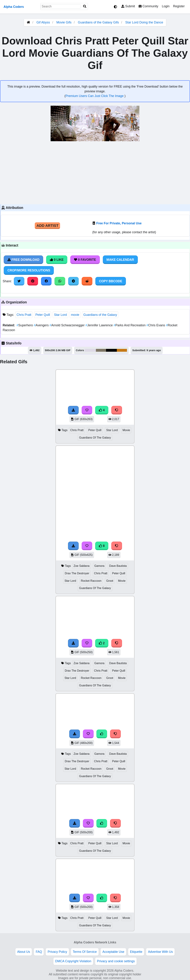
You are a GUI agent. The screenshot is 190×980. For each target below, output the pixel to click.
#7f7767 (101, 350)
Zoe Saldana (82, 566)
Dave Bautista (118, 566)
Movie (126, 430)
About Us (24, 952)
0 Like (57, 260)
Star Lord (60, 315)
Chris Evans (156, 325)
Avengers (42, 325)
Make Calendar (120, 260)
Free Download (23, 260)
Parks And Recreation (130, 325)
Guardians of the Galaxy (100, 315)
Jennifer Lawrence (99, 325)
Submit (128, 6)
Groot (110, 581)
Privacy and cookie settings (116, 961)
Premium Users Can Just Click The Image (95, 96)
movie (75, 315)
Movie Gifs (64, 22)
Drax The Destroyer (77, 573)
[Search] (85, 6)
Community (148, 6)
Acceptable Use (113, 952)
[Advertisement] (95, 172)
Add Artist (47, 226)
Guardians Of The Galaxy (95, 438)
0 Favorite (85, 260)
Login (166, 6)
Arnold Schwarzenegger (67, 325)
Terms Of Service (85, 952)
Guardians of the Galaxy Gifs (99, 22)
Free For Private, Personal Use (119, 223)
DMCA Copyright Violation (73, 961)
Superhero (25, 325)
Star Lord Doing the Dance (144, 22)
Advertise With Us (160, 952)
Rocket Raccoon (91, 581)
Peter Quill (43, 315)
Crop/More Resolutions (29, 270)
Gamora (99, 566)
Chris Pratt (24, 315)
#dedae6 (90, 350)
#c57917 (122, 350)
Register (179, 6)
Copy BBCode (111, 281)
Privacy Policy (57, 952)
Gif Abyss (43, 22)
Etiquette (136, 952)
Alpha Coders (14, 7)
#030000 (111, 350)
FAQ (39, 952)
